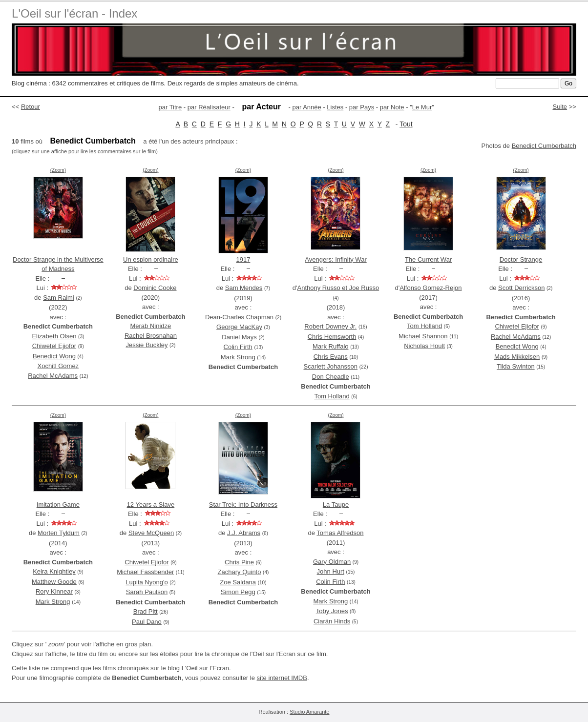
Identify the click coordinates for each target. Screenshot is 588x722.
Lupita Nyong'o (147, 582)
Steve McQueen (151, 533)
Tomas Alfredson (340, 533)
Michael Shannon (423, 336)
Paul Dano (147, 622)
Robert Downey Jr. (330, 326)
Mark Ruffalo (330, 346)
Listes (335, 107)
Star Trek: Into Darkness (243, 505)
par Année (306, 107)
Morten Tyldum (59, 533)
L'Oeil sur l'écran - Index (74, 13)
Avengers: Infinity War (336, 259)
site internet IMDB (282, 678)
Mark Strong (238, 357)
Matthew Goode (54, 582)
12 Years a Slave (151, 505)
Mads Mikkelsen (517, 357)
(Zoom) (58, 170)
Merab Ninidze (150, 326)
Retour (31, 107)
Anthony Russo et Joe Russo (338, 288)
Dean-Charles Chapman (239, 317)
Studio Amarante (309, 712)
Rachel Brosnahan (151, 336)
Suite (560, 107)
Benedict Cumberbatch (544, 146)
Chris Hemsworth (332, 337)
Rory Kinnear (54, 591)
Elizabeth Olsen (54, 336)
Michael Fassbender (145, 572)
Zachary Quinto (240, 572)
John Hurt (331, 571)
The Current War (428, 259)
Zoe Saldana (238, 582)
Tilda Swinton (516, 366)
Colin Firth (238, 347)
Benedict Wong (54, 356)
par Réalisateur (209, 107)
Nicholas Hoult (424, 346)
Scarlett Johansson (330, 366)
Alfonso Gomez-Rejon (430, 288)
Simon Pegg (238, 592)
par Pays (362, 107)
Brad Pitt (146, 611)
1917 (243, 259)
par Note (392, 107)
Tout (406, 124)
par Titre (170, 107)
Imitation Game (58, 505)
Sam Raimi (59, 298)
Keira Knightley (54, 571)
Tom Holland (332, 396)
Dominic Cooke (155, 288)
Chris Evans (331, 357)
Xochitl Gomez (58, 366)
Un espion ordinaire (151, 259)
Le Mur (422, 107)
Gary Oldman (332, 562)
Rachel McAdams (53, 376)
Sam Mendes (244, 288)
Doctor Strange (521, 259)
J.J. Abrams (244, 533)
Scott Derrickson (521, 288)
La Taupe (336, 505)
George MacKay (239, 327)
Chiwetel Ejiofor (54, 346)
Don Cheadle (331, 377)
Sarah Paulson (147, 592)
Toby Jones (332, 611)
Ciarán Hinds (332, 621)
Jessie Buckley (147, 345)
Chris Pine (239, 562)
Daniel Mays (239, 337)
